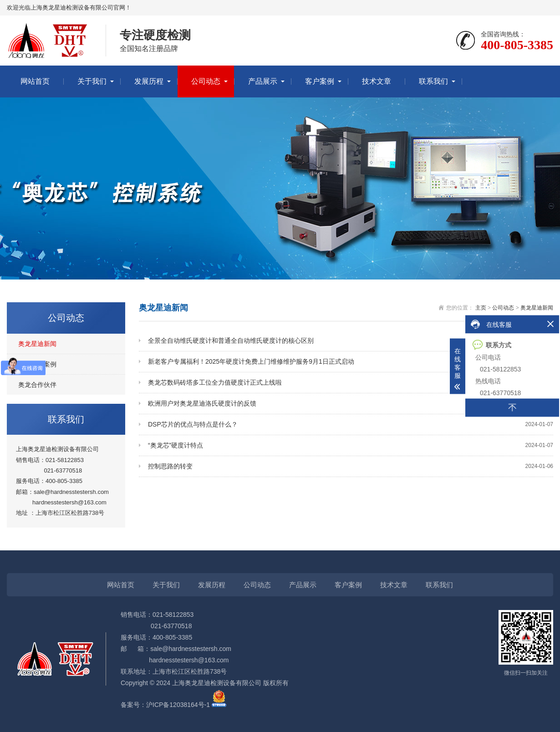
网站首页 (35, 81)
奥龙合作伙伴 (37, 385)
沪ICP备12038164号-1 (178, 705)
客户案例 (320, 81)
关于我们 (92, 81)
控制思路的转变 (351, 466)
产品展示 (263, 81)
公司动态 (206, 81)
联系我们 (433, 81)
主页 (481, 308)
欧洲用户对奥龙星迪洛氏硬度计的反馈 (351, 404)
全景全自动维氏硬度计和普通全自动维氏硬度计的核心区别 (351, 341)
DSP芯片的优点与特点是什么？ (351, 424)
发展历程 (149, 81)
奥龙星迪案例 (37, 364)
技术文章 (377, 81)
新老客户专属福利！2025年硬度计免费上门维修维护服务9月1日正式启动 (351, 362)
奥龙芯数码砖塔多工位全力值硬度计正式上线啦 (351, 383)
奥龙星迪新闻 (37, 344)
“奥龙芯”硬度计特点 (351, 445)
